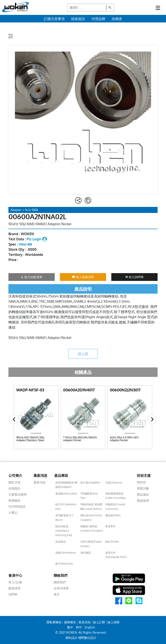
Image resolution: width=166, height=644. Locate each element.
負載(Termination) (66, 553)
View (25, 244)
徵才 (57, 594)
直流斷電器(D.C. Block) (65, 517)
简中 (79, 627)
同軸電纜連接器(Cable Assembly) (116, 496)
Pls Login (37, 239)
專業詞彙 (143, 488)
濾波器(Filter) (113, 515)
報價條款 (14, 500)
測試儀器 (86, 553)
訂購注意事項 (54, 19)
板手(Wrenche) (64, 564)
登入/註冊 (15, 582)
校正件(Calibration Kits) (66, 506)
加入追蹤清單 (83, 277)
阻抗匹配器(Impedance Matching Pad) (64, 531)
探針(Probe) (112, 542)
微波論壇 (143, 500)
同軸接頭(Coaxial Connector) (115, 506)
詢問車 (13, 594)
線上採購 (113, 622)
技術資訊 (78, 19)
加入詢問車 (135, 277)
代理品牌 (98, 19)
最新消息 (40, 482)
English (90, 627)
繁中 (70, 627)
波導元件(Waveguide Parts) (116, 555)
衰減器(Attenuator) (66, 494)
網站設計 (72, 638)
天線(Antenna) (114, 483)
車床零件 (110, 526)
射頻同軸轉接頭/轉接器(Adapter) (66, 485)
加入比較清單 (31, 277)
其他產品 (61, 542)
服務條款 (70, 622)
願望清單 (14, 588)
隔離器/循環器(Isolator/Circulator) (92, 528)
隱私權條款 (54, 622)
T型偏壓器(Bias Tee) (89, 496)
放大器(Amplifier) (90, 483)
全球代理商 (61, 588)
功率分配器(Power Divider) (91, 544)
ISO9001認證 (17, 506)
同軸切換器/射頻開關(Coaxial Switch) (91, 506)
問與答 (141, 482)
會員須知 (85, 622)
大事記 (13, 513)
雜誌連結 (143, 494)
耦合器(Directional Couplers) (91, 517)
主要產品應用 (18, 494)
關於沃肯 (14, 482)
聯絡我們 (60, 582)
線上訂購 (99, 622)
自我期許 (14, 488)
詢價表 (117, 19)
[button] (14, 419)
